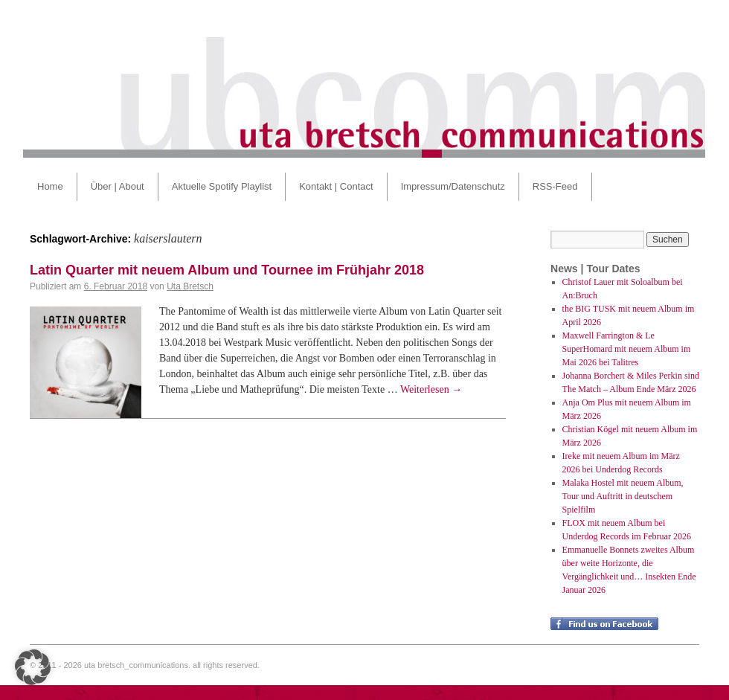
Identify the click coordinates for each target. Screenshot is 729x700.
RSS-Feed (555, 186)
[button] (33, 667)
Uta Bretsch (190, 286)
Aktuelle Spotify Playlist (222, 186)
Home (50, 186)
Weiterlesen (431, 389)
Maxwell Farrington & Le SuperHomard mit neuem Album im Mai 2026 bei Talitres (627, 349)
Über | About (118, 186)
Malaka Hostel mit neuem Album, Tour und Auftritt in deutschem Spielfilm (623, 496)
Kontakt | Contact (336, 186)
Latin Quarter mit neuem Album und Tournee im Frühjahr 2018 (227, 270)
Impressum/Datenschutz (453, 186)
